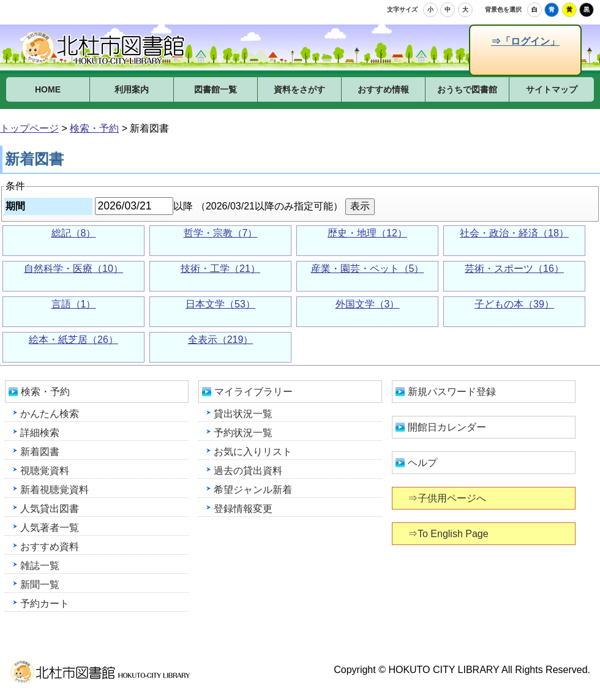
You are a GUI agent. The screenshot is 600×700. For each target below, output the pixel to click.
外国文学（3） (368, 304)
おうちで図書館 (467, 89)
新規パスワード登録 (452, 392)
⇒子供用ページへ (448, 498)
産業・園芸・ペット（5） (368, 269)
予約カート (45, 604)
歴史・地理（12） (367, 233)
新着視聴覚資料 (54, 490)
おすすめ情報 (383, 89)
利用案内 (132, 89)
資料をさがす (299, 89)
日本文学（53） (220, 304)
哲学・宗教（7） (221, 233)
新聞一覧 (40, 585)
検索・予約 (94, 128)
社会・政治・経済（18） (514, 233)
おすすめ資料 (50, 547)
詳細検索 (40, 433)
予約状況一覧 (243, 433)
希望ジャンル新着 (253, 490)
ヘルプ (422, 463)
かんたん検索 (50, 414)
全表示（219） (221, 340)
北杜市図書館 (105, 48)
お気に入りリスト (253, 452)
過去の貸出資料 (248, 471)
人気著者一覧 (50, 528)
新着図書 (40, 452)
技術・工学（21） (220, 269)
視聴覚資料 (45, 471)
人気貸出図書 (50, 509)
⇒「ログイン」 (525, 41)
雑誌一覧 (40, 566)
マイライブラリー (253, 392)
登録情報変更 (243, 509)
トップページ (29, 128)
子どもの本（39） (514, 304)
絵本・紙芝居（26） (73, 340)
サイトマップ (552, 89)
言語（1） (74, 304)
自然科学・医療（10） (73, 269)
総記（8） (74, 233)
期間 (15, 206)
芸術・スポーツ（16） (514, 269)
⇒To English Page (449, 534)
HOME (48, 89)
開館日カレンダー (447, 427)
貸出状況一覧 (243, 414)
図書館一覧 (216, 89)
